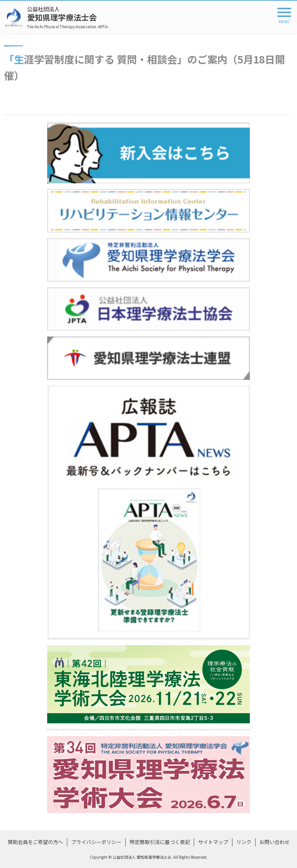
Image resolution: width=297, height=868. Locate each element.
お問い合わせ (275, 842)
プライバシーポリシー (96, 842)
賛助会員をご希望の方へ (35, 842)
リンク (244, 842)
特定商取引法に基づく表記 (160, 842)
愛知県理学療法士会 (68, 17)
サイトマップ (213, 842)
